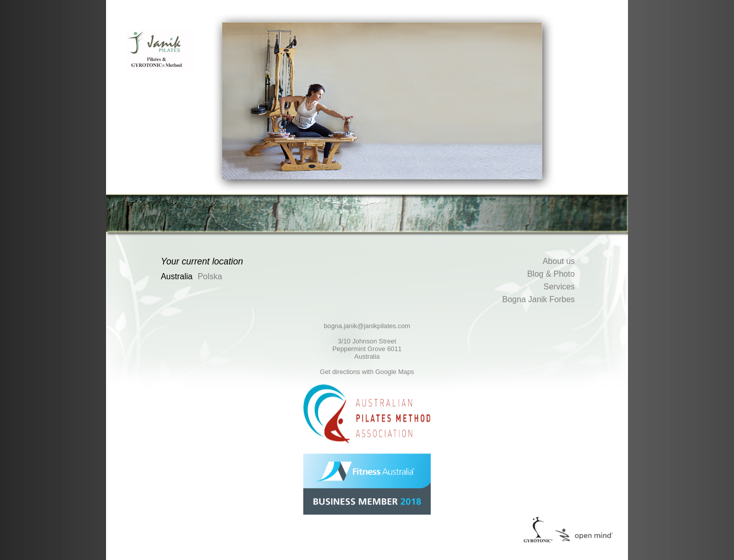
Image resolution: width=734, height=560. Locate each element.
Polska (210, 276)
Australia (176, 276)
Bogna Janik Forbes (538, 299)
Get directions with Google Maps (367, 372)
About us (558, 261)
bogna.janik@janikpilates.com (367, 326)
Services (559, 287)
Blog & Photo (551, 274)
